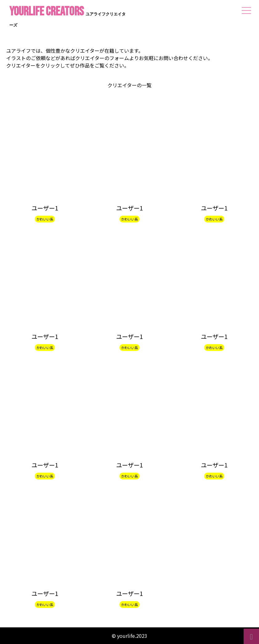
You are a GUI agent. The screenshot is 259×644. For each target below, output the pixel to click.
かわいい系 (45, 219)
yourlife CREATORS (67, 17)
